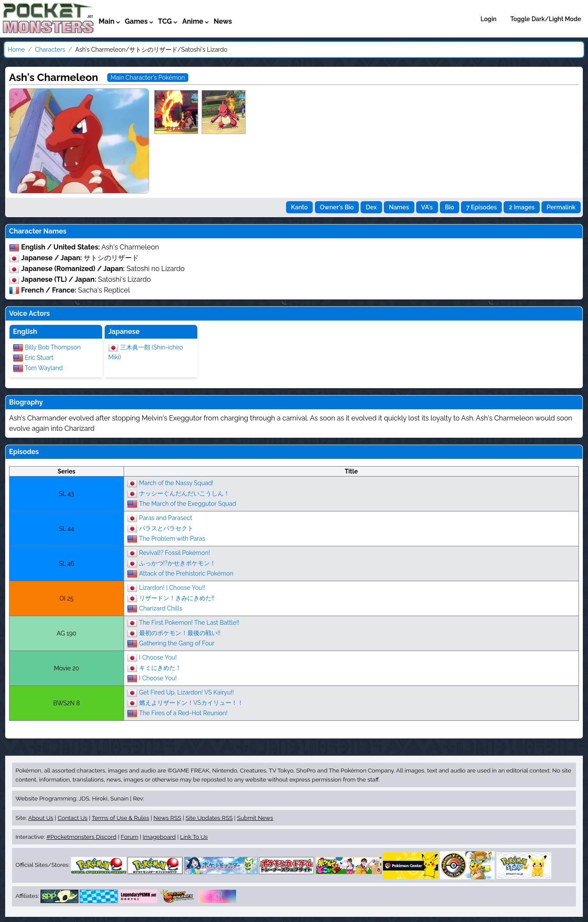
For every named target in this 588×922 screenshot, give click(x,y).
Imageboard (159, 837)
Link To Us (194, 837)
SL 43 (67, 494)
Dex (371, 207)
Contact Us (73, 818)
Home (16, 50)
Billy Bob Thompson (53, 347)
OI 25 (66, 598)
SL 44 (67, 529)
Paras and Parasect (166, 518)
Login (489, 19)
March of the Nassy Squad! (176, 483)
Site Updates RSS (209, 818)
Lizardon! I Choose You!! (172, 588)
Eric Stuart (39, 358)
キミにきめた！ (160, 668)
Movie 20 (66, 668)
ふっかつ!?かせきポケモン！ (177, 563)
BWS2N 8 (66, 703)
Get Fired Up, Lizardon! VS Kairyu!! (187, 692)
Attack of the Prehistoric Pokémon (186, 573)
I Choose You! (158, 657)
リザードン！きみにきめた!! (177, 598)
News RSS (167, 818)
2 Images (522, 207)
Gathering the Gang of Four (177, 643)
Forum (129, 837)
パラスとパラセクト (166, 528)
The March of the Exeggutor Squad (188, 504)
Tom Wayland (44, 368)
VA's (427, 207)
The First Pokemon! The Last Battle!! (189, 623)
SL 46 (66, 564)
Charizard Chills (161, 608)
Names (399, 207)
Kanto (300, 207)
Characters (50, 50)
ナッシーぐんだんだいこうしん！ (184, 493)
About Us (40, 818)
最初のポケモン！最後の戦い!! (180, 633)
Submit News (255, 818)
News (223, 21)
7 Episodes (481, 207)
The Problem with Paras (172, 539)
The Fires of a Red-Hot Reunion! (183, 713)
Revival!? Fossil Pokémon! (175, 553)
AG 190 (67, 633)
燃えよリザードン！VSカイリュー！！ (191, 703)
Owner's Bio (337, 207)
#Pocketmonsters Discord (81, 837)
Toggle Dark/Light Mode (546, 19)
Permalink (561, 207)
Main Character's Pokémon (148, 78)
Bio (450, 207)
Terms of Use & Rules (120, 818)
